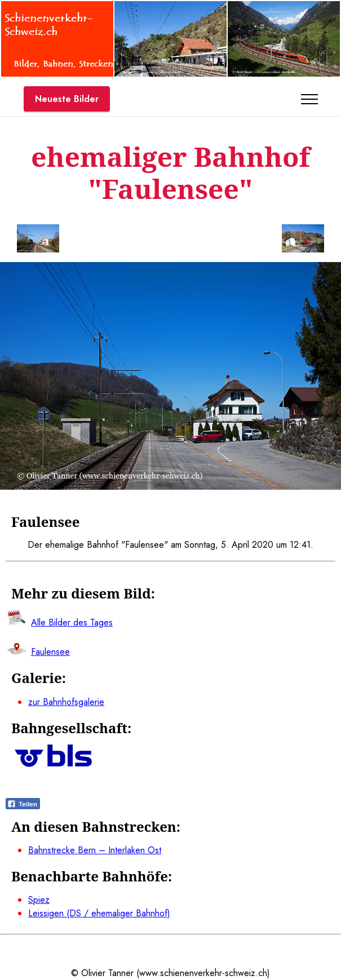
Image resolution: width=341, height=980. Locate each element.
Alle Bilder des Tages (72, 622)
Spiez (39, 900)
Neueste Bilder (67, 99)
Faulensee (50, 652)
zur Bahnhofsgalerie (66, 702)
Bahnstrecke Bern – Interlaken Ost (95, 850)
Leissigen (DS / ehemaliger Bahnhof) (99, 913)
